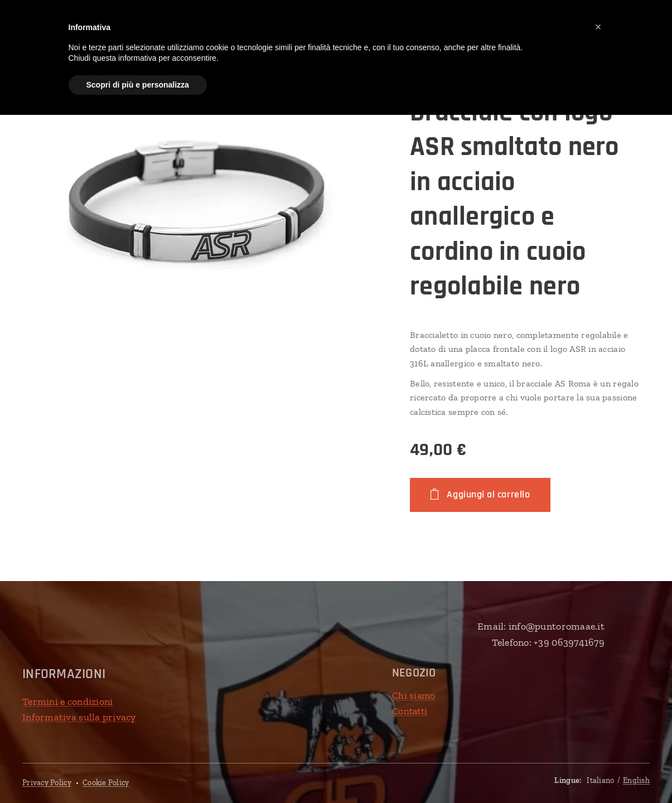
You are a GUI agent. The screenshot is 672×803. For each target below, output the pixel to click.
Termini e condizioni (67, 701)
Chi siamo (414, 695)
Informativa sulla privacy (79, 717)
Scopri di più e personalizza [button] (138, 85)
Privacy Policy (47, 783)
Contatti (410, 710)
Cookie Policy (106, 783)
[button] (598, 27)
